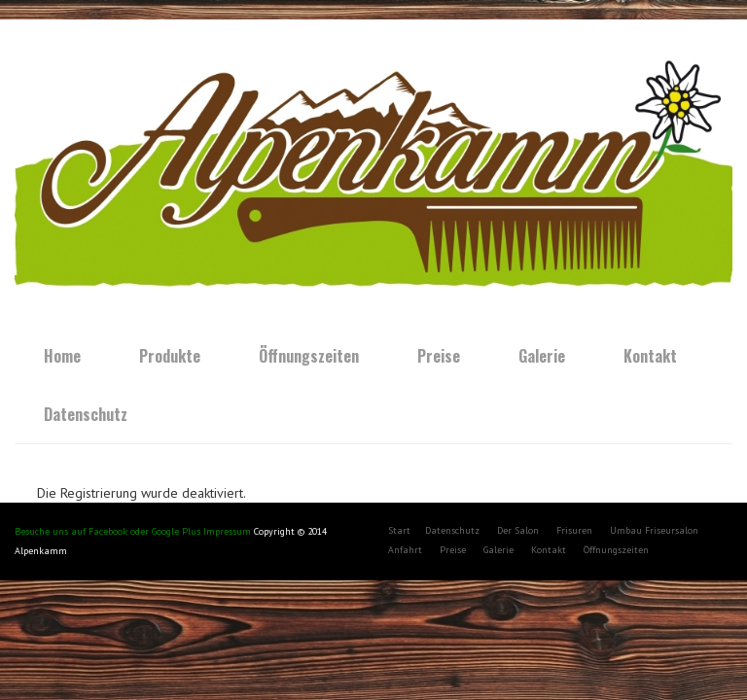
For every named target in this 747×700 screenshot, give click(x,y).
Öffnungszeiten (309, 356)
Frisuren (574, 530)
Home (62, 356)
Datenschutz (86, 414)
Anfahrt (405, 550)
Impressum (227, 531)
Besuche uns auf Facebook (71, 531)
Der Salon (518, 530)
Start (399, 530)
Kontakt (650, 356)
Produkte (170, 356)
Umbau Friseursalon (654, 530)
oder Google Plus (165, 531)
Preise (439, 356)
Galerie (542, 356)
